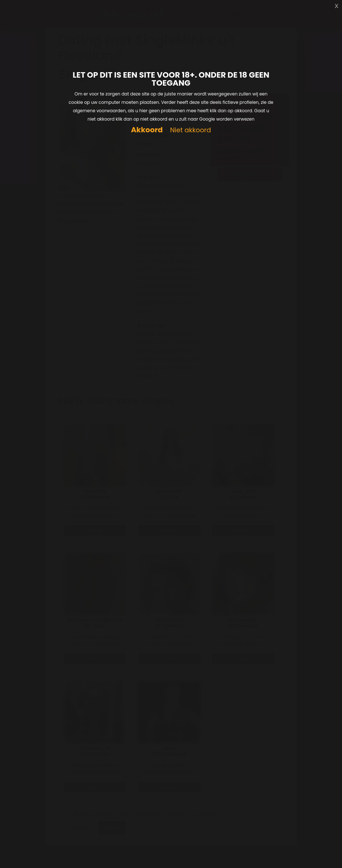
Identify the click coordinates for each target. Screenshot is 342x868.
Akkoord (147, 130)
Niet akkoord (190, 130)
